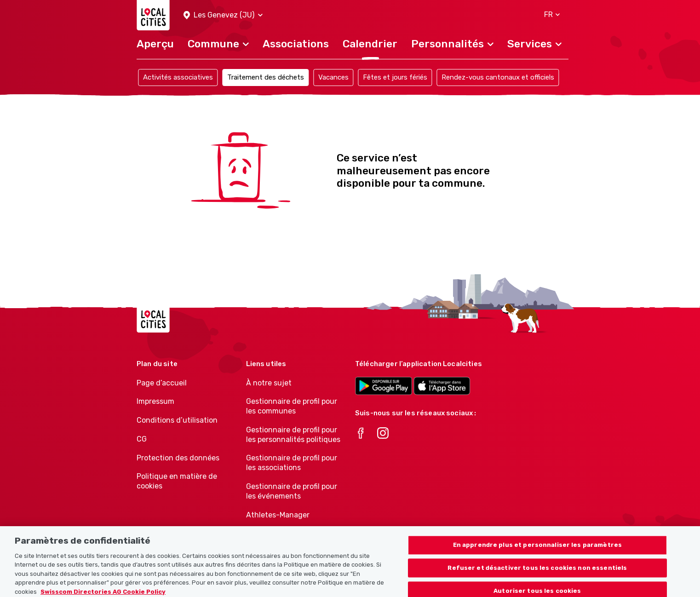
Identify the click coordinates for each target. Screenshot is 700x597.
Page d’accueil (162, 383)
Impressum (155, 401)
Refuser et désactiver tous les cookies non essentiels (537, 572)
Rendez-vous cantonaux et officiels (498, 77)
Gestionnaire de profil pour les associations (292, 463)
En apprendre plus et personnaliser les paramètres (537, 549)
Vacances (333, 77)
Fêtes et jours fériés (395, 77)
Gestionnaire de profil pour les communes (292, 406)
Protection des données (178, 458)
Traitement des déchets (266, 77)
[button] (223, 15)
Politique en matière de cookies (177, 481)
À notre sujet (269, 383)
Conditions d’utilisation (177, 420)
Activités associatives (178, 77)
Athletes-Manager (278, 515)
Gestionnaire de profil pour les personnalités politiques (293, 435)
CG (142, 439)
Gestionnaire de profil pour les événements (292, 491)
